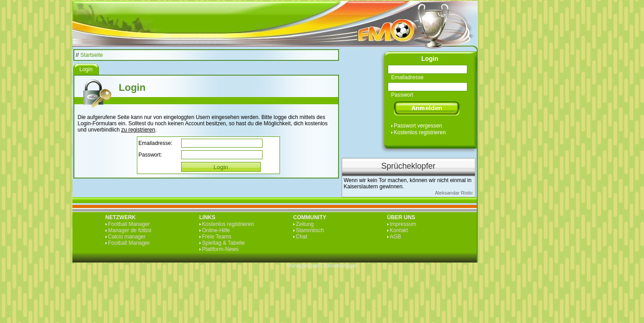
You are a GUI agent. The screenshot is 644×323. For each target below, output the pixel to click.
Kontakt (399, 230)
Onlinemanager (339, 266)
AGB (396, 237)
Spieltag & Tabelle (224, 243)
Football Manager (129, 224)
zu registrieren (138, 130)
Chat (302, 237)
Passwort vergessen (418, 126)
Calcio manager (127, 237)
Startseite (92, 55)
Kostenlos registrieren (420, 132)
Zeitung (305, 224)
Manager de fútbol (130, 230)
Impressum (403, 224)
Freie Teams (217, 237)
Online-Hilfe (216, 230)
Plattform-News (220, 249)
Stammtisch (310, 230)
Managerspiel (303, 266)
